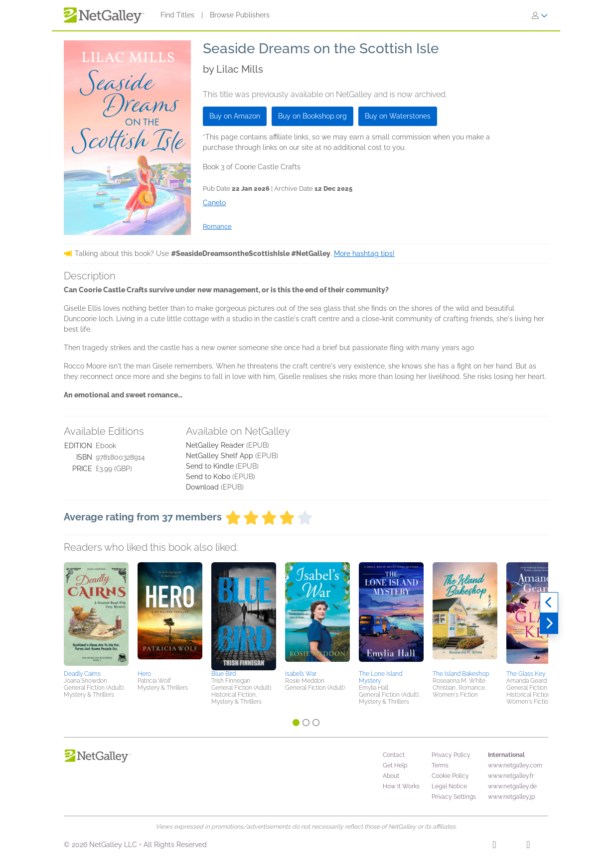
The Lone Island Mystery (381, 677)
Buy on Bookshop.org (312, 116)
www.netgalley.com (515, 765)
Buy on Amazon (235, 116)
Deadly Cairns (82, 674)
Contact (394, 755)
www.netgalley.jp (511, 797)
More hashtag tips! (364, 253)
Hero (144, 674)
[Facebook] (494, 846)
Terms (440, 765)
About (391, 776)
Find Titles (177, 15)
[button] (96, 615)
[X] (528, 846)
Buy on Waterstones (398, 116)
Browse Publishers (240, 15)
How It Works (401, 786)
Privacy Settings (454, 797)
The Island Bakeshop (461, 674)
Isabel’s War (301, 674)
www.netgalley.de (512, 786)
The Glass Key (526, 674)
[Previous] (549, 603)
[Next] (549, 623)
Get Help (395, 765)
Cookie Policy (450, 776)
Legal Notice (449, 786)
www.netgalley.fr (511, 776)
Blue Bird (224, 674)
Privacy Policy (451, 755)
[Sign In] (540, 15)
